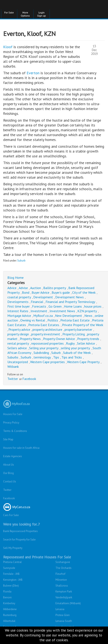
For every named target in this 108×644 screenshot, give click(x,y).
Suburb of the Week (77, 353)
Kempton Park (64, 592)
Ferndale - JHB (11, 574)
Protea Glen (63, 615)
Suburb (21, 261)
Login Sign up (41, 14)
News (88, 316)
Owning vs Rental (33, 320)
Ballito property (55, 288)
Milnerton (61, 580)
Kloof (8, 47)
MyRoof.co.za (43, 316)
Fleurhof (60, 574)
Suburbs (13, 357)
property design (18, 334)
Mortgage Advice (19, 316)
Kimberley (9, 603)
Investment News (62, 311)
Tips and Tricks (72, 357)
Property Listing (74, 334)
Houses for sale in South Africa (21, 448)
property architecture (47, 329)
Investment (39, 311)
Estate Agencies (13, 456)
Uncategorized (18, 362)
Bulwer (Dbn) (11, 586)
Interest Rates (18, 311)
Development (43, 297)
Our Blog (8, 473)
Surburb (26, 357)
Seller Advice (86, 343)
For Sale (9, 13)
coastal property (19, 297)
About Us (9, 465)
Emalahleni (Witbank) (68, 603)
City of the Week (84, 292)
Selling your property (44, 348)
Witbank (13, 366)
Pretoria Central (12, 562)
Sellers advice (17, 348)
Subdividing (41, 353)
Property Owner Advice (59, 339)
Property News (30, 339)
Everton (34, 73)
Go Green (55, 306)
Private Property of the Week (83, 325)
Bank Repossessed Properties (20, 531)
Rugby (70, 343)
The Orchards (63, 568)
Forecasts (39, 306)
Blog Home (16, 278)
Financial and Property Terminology (70, 302)
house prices (93, 306)
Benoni (7, 597)
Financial (37, 302)
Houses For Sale (13, 414)
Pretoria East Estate (75, 320)
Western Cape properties (47, 362)
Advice (12, 288)
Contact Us (10, 481)
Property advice (19, 329)
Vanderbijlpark (64, 597)
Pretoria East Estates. (44, 325)
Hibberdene (10, 609)
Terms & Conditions (15, 431)
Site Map (8, 439)
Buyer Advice (40, 292)
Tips (56, 357)
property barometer (78, 329)
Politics (53, 320)
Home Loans (73, 306)
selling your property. (76, 348)
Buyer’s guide (61, 292)
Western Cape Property (83, 362)
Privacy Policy (11, 423)
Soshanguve (63, 562)
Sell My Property (13, 548)
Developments (18, 302)
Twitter (13, 379)
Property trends (88, 339)
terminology (42, 357)
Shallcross (62, 586)
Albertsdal (9, 621)
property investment (46, 334)
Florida (7, 592)
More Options (25, 14)
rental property (18, 343)
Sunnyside (9, 568)
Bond (26, 292)
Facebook (29, 379)
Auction (36, 288)
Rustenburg (10, 615)
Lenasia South (64, 621)
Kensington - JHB (13, 580)
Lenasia (60, 609)
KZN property (87, 311)
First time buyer (19, 306)
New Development (69, 316)
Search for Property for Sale (19, 540)
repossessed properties (47, 343)
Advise (23, 288)
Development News (70, 297)
